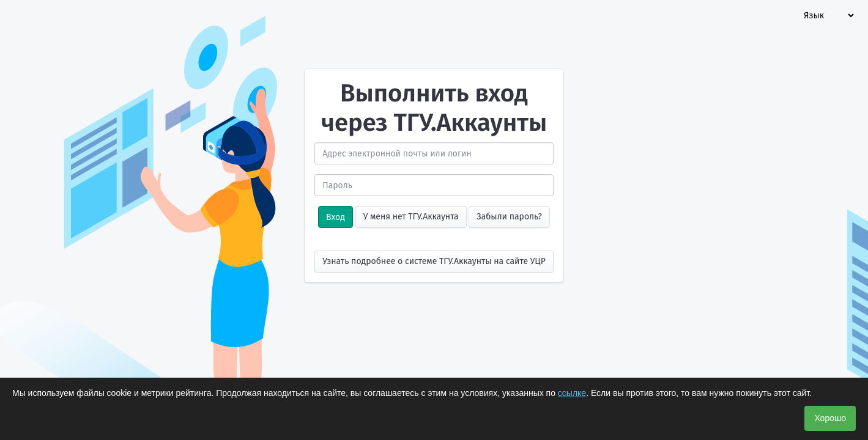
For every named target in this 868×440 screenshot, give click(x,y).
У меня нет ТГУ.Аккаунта (411, 217)
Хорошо (830, 418)
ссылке (572, 393)
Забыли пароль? (509, 217)
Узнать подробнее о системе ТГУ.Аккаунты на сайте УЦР (434, 261)
